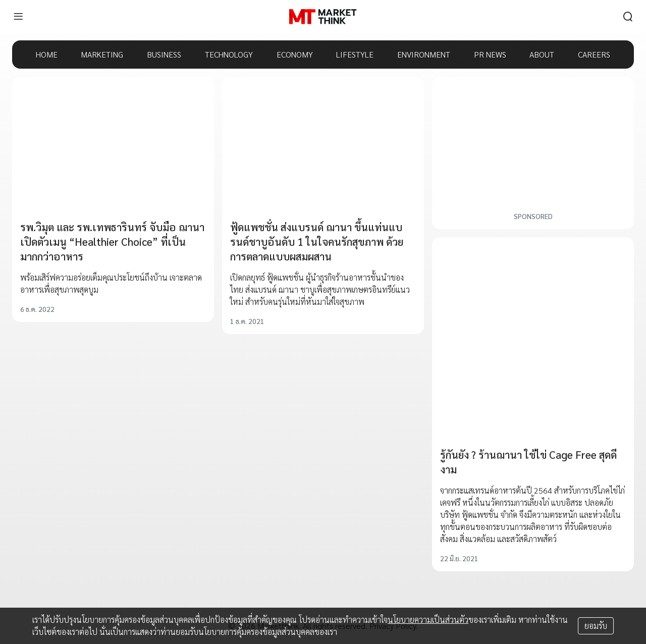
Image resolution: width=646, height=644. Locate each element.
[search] (628, 17)
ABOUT (542, 54)
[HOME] (323, 17)
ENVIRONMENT (424, 54)
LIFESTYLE (355, 54)
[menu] (18, 17)
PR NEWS (490, 54)
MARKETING (102, 54)
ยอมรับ (596, 626)
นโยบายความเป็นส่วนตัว (428, 620)
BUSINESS (164, 54)
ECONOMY (295, 54)
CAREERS (594, 54)
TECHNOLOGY (229, 54)
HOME (47, 54)
